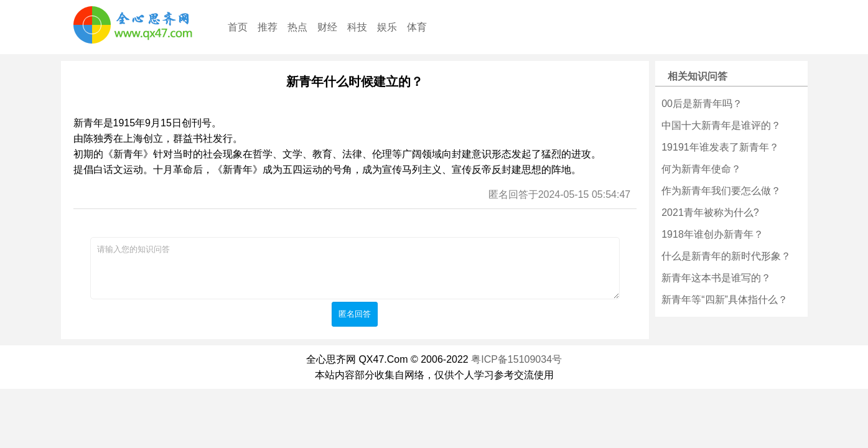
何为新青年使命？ (701, 169)
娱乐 (387, 27)
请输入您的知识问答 (355, 268)
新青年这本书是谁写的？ (716, 278)
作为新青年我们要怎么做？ (721, 191)
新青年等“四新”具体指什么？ (725, 300)
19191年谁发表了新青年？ (720, 147)
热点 (297, 27)
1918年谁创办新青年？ (712, 234)
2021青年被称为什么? (710, 212)
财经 (327, 27)
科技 (357, 27)
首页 (238, 27)
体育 (417, 27)
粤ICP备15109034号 (516, 359)
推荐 (268, 27)
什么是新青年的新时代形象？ (726, 256)
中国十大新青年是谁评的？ (721, 125)
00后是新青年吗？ (702, 104)
